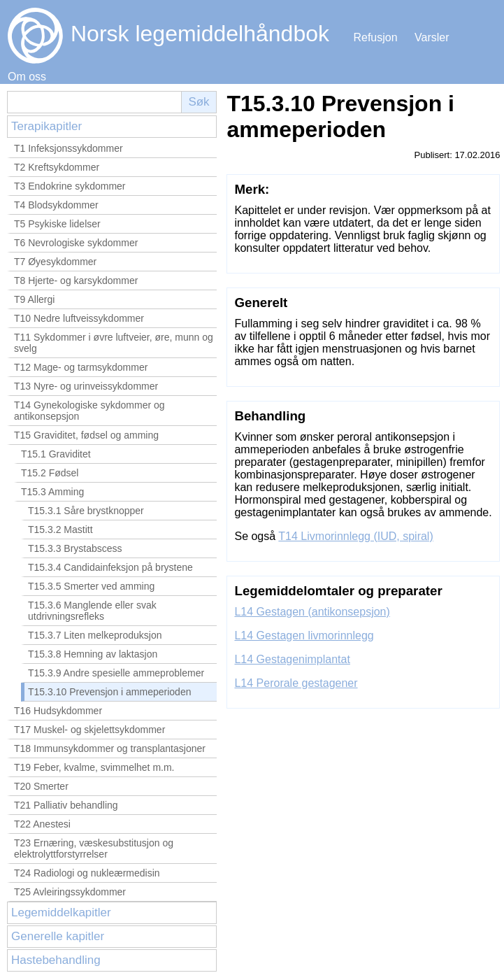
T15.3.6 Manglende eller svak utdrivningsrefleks (92, 611)
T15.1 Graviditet (56, 454)
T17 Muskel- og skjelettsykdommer (89, 730)
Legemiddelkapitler (61, 912)
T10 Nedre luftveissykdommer (79, 318)
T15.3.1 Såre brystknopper (86, 511)
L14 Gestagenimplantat (292, 659)
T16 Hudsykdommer (58, 711)
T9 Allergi (34, 299)
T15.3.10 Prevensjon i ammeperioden (109, 692)
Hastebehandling (56, 960)
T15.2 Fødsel (50, 473)
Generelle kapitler (58, 936)
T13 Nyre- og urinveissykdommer (86, 386)
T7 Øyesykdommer (55, 262)
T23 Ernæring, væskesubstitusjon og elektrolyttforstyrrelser (94, 848)
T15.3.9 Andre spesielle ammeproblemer (116, 673)
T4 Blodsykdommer (56, 205)
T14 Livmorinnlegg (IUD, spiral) (355, 536)
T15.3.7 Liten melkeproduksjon (95, 635)
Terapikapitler (46, 126)
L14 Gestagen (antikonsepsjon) (312, 612)
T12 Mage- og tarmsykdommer (81, 367)
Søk (199, 102)
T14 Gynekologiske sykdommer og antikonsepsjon (89, 411)
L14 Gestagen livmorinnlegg (304, 635)
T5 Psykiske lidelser (57, 224)
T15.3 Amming (52, 492)
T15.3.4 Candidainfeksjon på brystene (110, 567)
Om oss (27, 77)
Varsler (432, 37)
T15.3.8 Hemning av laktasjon (93, 654)
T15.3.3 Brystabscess (75, 548)
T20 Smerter (41, 786)
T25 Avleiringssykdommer (70, 892)
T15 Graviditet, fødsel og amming (86, 435)
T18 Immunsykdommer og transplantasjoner (110, 748)
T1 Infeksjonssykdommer (69, 148)
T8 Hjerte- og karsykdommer (76, 280)
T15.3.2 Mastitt (60, 530)
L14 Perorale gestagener (296, 683)
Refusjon (375, 37)
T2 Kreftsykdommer (57, 167)
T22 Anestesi (42, 824)
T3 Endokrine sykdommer (70, 186)
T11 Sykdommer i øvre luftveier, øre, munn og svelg (114, 343)
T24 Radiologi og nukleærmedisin (87, 873)
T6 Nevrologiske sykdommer (76, 243)
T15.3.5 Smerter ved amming (91, 586)
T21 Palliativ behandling (66, 805)
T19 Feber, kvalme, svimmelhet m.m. (94, 767)
